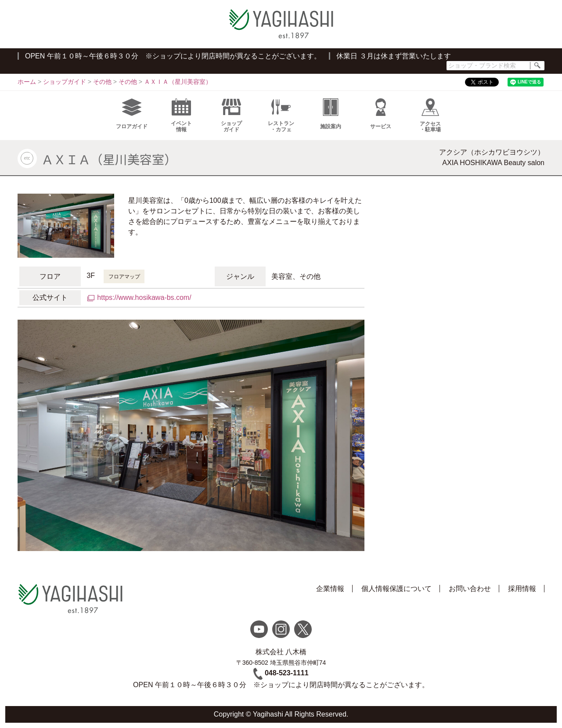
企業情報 (330, 589)
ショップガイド (231, 115)
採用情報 (522, 589)
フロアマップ (124, 277)
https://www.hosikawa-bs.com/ (144, 297)
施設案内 (331, 114)
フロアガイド (132, 114)
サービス (381, 114)
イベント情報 (181, 115)
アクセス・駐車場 (430, 115)
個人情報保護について (396, 589)
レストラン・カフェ (281, 115)
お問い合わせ (470, 589)
